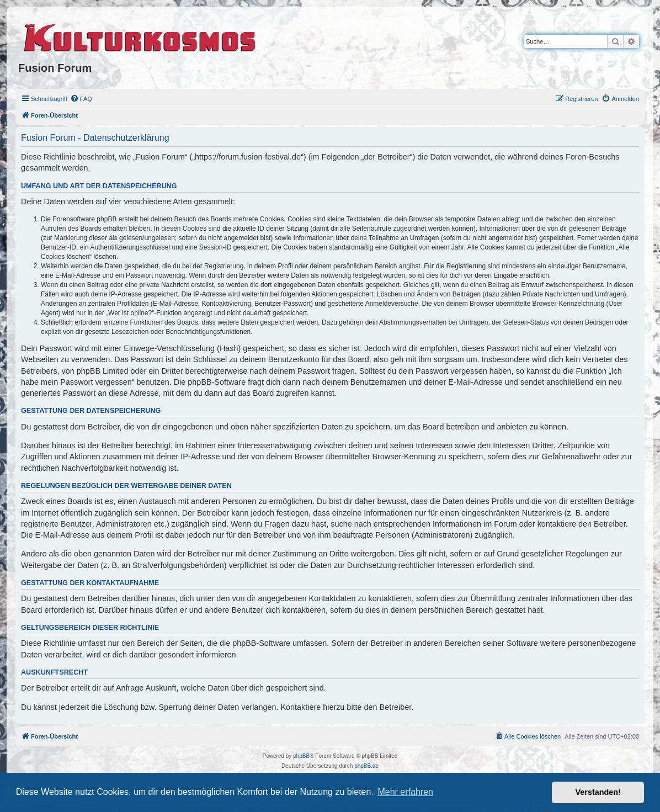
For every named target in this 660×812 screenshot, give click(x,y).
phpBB (301, 756)
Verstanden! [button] (598, 792)
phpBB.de (366, 766)
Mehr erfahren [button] (405, 792)
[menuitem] (81, 99)
